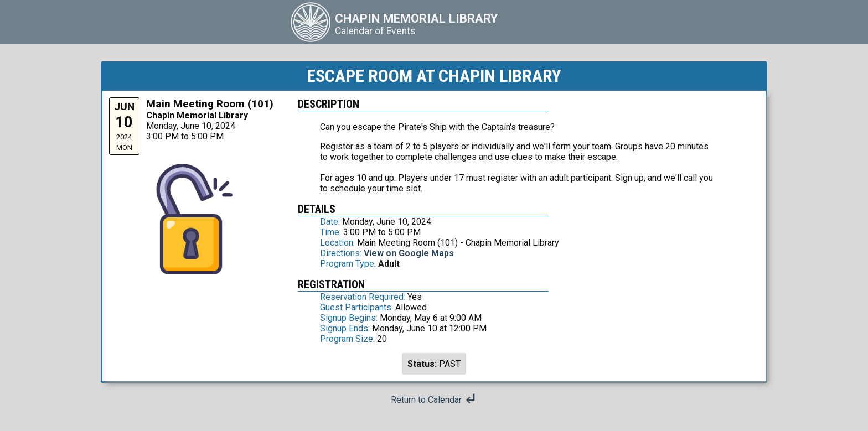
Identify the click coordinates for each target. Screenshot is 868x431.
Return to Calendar (434, 400)
